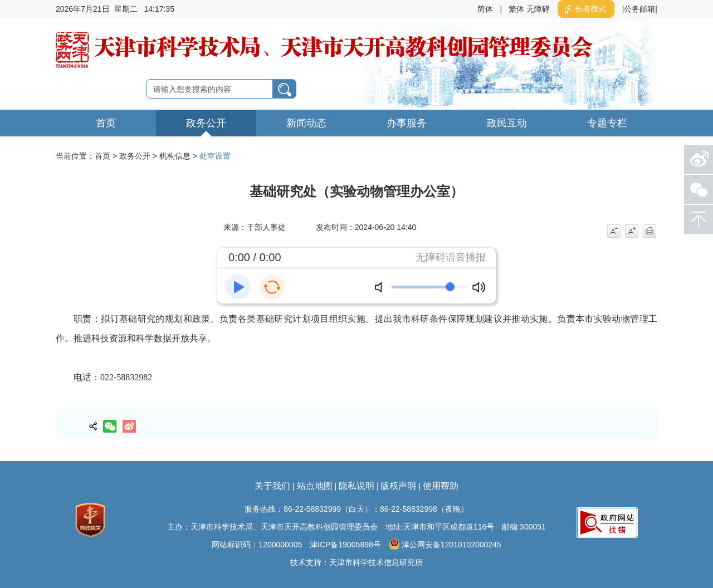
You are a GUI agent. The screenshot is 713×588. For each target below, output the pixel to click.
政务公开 (206, 123)
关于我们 (272, 486)
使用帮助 (441, 486)
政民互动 (507, 123)
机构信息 (175, 156)
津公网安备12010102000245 (445, 544)
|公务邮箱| (640, 9)
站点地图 (315, 486)
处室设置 (215, 156)
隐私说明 (356, 486)
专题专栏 (607, 123)
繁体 (516, 9)
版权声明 (398, 486)
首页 (106, 123)
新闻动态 (306, 123)
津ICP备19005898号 (345, 545)
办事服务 (407, 123)
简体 (485, 9)
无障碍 (538, 9)
